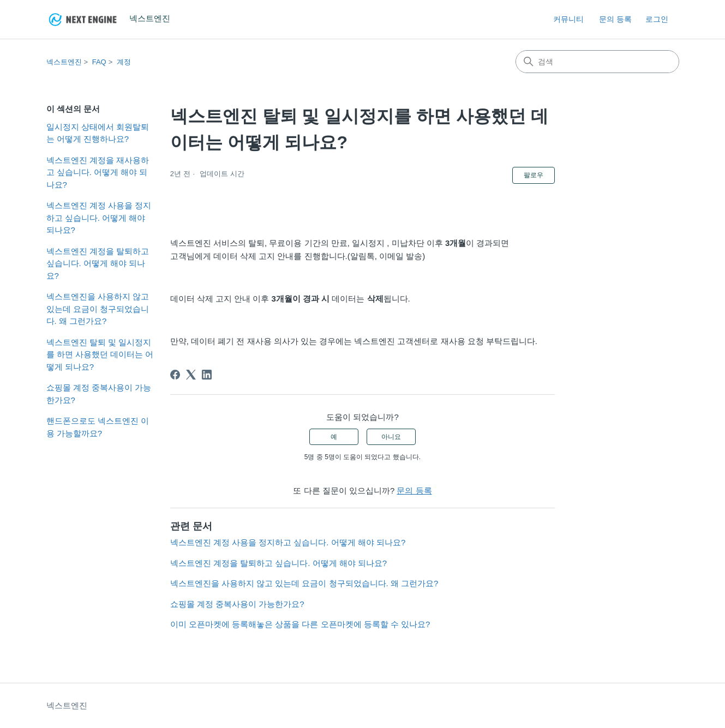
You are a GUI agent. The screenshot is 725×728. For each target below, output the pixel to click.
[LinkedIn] (207, 375)
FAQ (99, 62)
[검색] (597, 62)
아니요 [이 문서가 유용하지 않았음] (391, 437)
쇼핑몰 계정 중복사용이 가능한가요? (99, 394)
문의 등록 (615, 19)
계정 (124, 62)
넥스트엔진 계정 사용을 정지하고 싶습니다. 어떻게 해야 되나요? (99, 218)
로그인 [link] (657, 19)
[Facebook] (175, 375)
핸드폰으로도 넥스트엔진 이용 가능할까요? (98, 427)
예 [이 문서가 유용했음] (334, 437)
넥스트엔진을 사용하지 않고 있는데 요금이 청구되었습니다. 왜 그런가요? (98, 309)
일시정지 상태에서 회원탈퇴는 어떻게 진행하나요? (98, 133)
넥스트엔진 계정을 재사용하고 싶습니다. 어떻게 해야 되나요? (98, 172)
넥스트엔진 (64, 62)
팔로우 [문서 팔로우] (534, 175)
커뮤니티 (568, 19)
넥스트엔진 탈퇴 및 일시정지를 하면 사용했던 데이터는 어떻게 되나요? (100, 354)
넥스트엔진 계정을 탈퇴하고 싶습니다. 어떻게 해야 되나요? (98, 263)
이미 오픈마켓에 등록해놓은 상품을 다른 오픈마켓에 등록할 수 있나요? (300, 624)
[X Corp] (191, 375)
